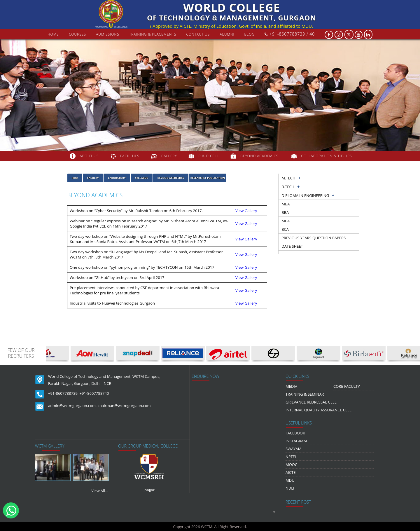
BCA (285, 229)
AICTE (290, 472)
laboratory (117, 178)
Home (53, 34)
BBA (285, 212)
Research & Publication (208, 178)
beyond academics (260, 156)
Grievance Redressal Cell (311, 402)
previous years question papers (314, 238)
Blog (250, 34)
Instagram (296, 441)
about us (89, 156)
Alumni (227, 34)
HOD (75, 178)
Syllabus (142, 178)
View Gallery (246, 211)
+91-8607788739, (63, 393)
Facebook (295, 433)
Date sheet (292, 246)
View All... (100, 491)
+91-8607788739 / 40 (290, 34)
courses (77, 34)
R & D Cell (209, 156)
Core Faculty (347, 386)
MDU (290, 480)
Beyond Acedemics (171, 178)
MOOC (291, 464)
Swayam (294, 449)
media (291, 386)
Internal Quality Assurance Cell (318, 410)
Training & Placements (153, 34)
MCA (286, 221)
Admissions (108, 34)
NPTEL (291, 457)
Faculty (93, 178)
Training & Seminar (305, 394)
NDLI (290, 488)
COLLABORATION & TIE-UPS (327, 156)
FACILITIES (130, 156)
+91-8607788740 (94, 393)
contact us (198, 34)
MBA (286, 204)
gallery (169, 156)
